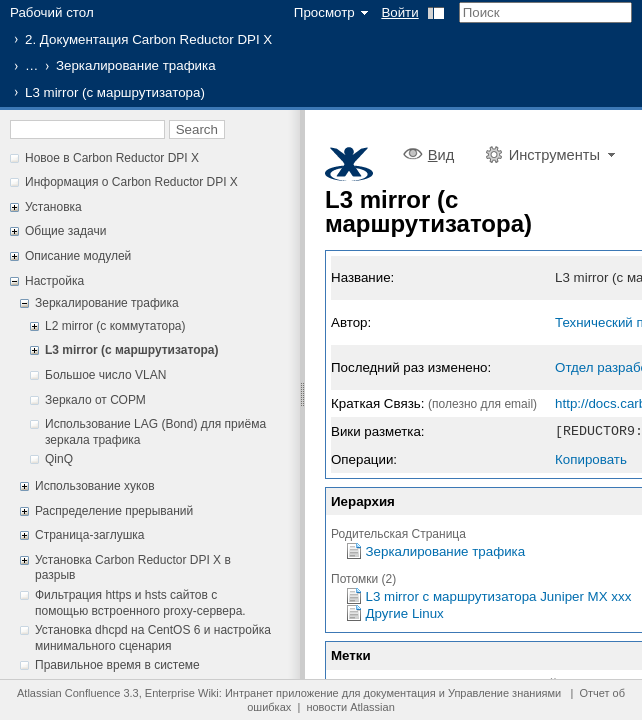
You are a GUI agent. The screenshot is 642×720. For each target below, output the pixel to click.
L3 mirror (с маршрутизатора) (132, 350)
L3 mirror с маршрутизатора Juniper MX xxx (499, 595)
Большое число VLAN (105, 375)
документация (400, 693)
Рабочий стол (52, 12)
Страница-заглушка (90, 535)
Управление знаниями (504, 693)
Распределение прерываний (114, 511)
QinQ (59, 459)
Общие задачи (65, 231)
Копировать (591, 458)
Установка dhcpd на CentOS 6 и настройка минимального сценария (153, 638)
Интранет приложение (282, 693)
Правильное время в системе (117, 665)
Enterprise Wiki (182, 693)
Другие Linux (405, 612)
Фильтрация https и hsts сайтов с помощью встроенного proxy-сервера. (140, 603)
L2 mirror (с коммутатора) (115, 326)
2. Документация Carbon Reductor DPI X (148, 39)
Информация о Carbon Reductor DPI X (131, 182)
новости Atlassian (350, 707)
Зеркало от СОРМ (95, 400)
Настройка (54, 281)
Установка (53, 207)
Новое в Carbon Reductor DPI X (112, 158)
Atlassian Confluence (68, 693)
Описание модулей (78, 256)
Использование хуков (95, 486)
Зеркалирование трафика (136, 65)
